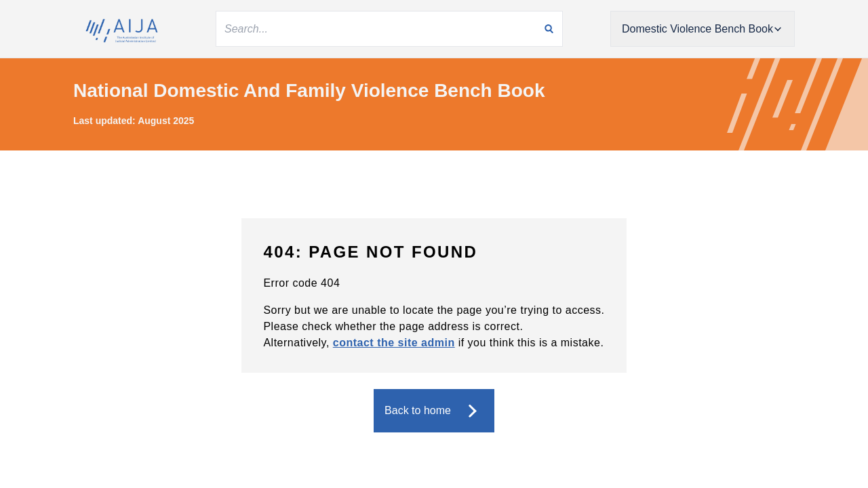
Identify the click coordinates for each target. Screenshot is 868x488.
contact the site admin (394, 343)
